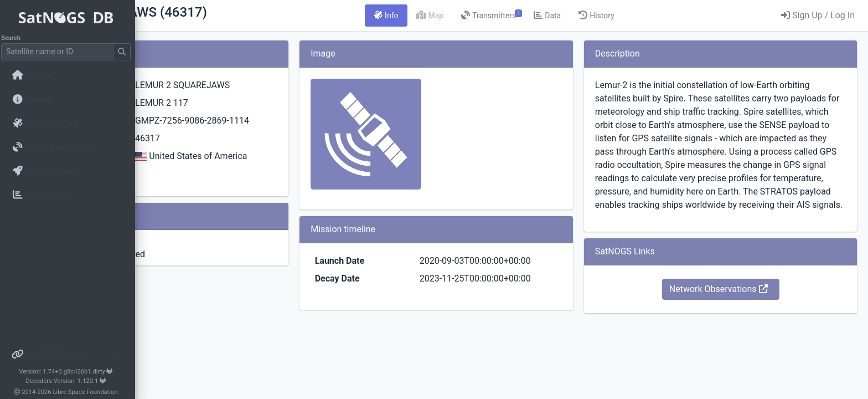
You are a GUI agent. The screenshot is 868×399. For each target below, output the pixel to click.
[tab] (455, 16)
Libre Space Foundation (89, 392)
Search (14, 38)
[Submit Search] (125, 52)
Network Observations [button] (741, 329)
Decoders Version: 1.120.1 (69, 381)
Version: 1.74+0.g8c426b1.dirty (69, 372)
